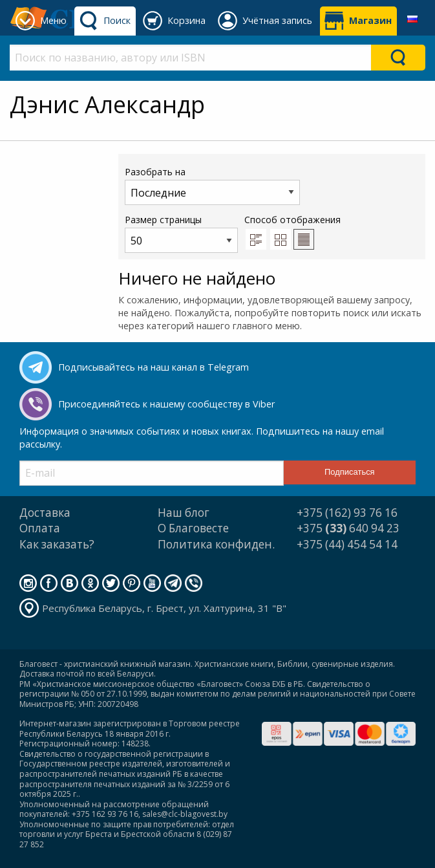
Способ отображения (292, 232)
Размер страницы (181, 233)
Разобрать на (212, 185)
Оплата (40, 528)
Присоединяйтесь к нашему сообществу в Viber (166, 404)
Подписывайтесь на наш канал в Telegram (154, 367)
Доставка (45, 513)
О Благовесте (193, 528)
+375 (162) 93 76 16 (347, 513)
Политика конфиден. (216, 544)
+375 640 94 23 (348, 528)
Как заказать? (57, 544)
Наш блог (184, 513)
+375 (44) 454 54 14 (347, 544)
